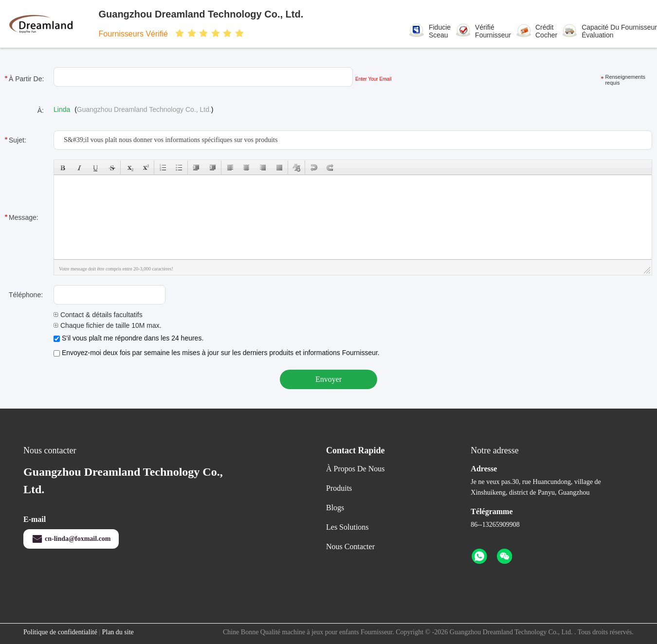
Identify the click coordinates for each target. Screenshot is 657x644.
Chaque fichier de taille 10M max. (108, 325)
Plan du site (118, 632)
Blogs (335, 508)
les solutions (347, 527)
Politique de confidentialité (60, 632)
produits (339, 488)
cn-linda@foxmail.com (71, 539)
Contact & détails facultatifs (98, 315)
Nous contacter (350, 546)
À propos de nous (355, 469)
